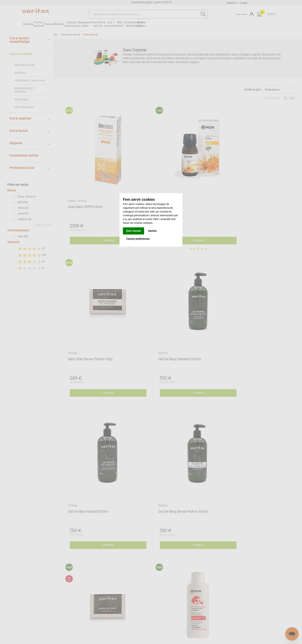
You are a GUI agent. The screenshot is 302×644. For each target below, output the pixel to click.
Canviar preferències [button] (138, 239)
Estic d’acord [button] (133, 231)
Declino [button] (152, 231)
